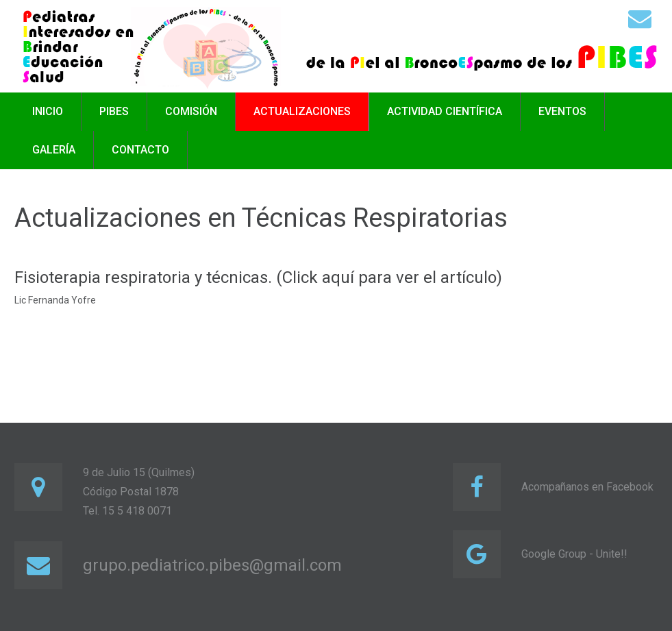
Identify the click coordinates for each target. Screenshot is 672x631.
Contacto (140, 150)
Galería (54, 150)
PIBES (114, 111)
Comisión (191, 111)
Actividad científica (445, 111)
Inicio (48, 111)
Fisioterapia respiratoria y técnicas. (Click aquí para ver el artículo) (258, 277)
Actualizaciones (302, 111)
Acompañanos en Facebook (587, 487)
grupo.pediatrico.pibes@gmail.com (212, 565)
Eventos (562, 111)
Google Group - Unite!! (574, 554)
